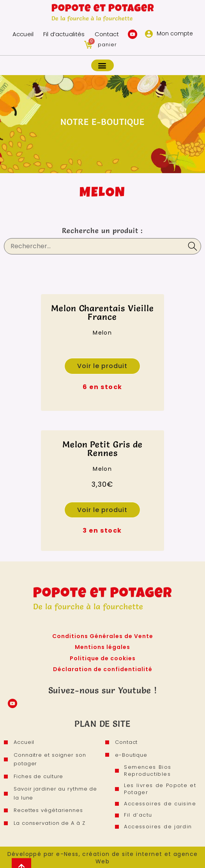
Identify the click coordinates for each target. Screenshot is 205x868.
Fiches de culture (38, 776)
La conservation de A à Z (49, 823)
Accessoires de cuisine (161, 803)
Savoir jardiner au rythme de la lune (55, 794)
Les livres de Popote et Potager (161, 788)
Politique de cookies (103, 658)
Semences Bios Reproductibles (148, 771)
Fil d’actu (139, 814)
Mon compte (175, 33)
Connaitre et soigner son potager (50, 759)
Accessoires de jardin (159, 825)
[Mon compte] (149, 34)
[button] (102, 65)
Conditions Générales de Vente (103, 636)
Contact (106, 34)
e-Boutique (131, 755)
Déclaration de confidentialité (103, 669)
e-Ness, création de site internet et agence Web (127, 856)
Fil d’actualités (64, 34)
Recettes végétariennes (48, 811)
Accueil (23, 34)
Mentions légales (102, 647)
